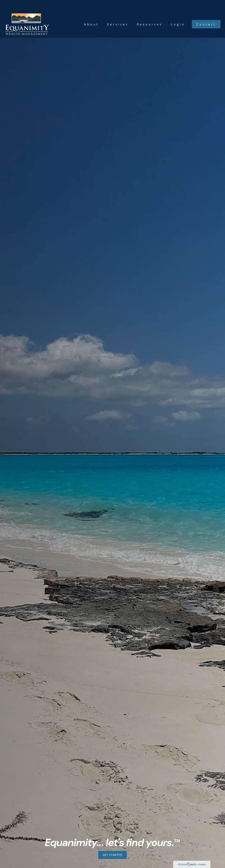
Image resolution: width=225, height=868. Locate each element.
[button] (91, 14)
